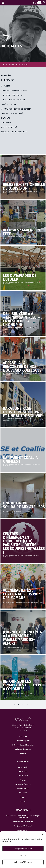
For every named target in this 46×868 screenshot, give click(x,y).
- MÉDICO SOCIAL (9, 104)
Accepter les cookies (23, 849)
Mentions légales (23, 741)
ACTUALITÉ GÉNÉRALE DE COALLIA (16, 109)
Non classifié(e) (9, 127)
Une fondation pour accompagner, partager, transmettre (23, 817)
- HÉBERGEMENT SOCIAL (13, 95)
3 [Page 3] (22, 705)
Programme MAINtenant (23, 826)
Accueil (6, 65)
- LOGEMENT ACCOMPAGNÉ (14, 100)
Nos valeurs (23, 772)
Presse (23, 797)
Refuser (23, 855)
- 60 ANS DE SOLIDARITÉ (13, 113)
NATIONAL (6, 118)
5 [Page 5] (28, 705)
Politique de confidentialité (23, 745)
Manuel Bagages (23, 830)
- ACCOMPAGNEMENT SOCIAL (14, 91)
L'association (23, 762)
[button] (42, 834)
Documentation (23, 789)
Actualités (23, 736)
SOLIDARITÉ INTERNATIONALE (14, 132)
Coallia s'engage (23, 810)
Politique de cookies (23, 749)
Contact (23, 801)
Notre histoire (23, 767)
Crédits (23, 753)
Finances (23, 780)
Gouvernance (23, 776)
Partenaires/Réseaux (23, 784)
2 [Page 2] (18, 705)
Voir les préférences (23, 862)
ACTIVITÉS (6, 86)
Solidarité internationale (23, 822)
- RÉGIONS (7, 123)
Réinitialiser (8, 80)
